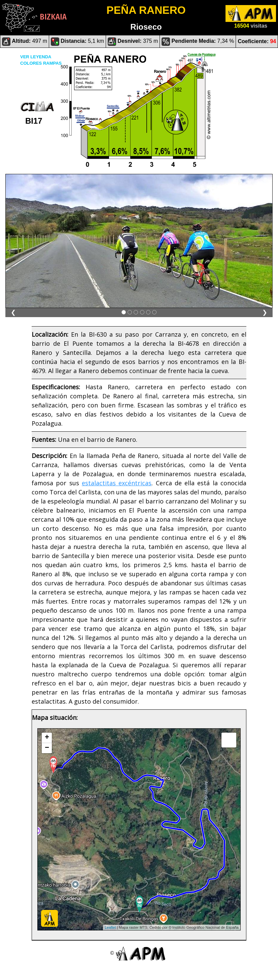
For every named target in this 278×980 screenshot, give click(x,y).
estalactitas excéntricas (117, 483)
